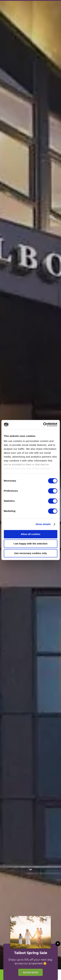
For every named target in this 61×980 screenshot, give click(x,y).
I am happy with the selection (30, 544)
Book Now (30, 973)
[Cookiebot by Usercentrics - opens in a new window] (43, 424)
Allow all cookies (30, 534)
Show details (43, 524)
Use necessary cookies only (30, 553)
